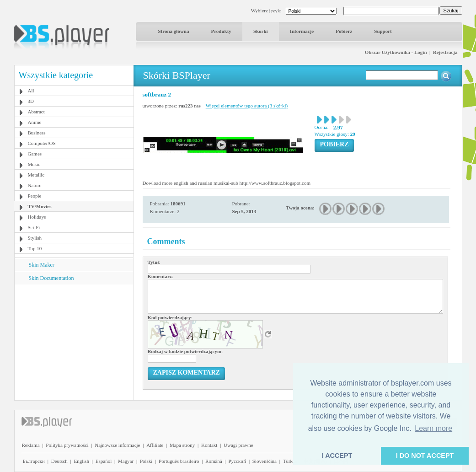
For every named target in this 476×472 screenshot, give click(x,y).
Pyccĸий (237, 461)
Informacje (302, 31)
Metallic (36, 175)
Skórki (261, 31)
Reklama (31, 445)
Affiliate (155, 445)
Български (34, 461)
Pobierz (344, 31)
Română (214, 461)
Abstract (36, 112)
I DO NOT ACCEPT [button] (425, 456)
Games (35, 154)
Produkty (221, 31)
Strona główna (174, 31)
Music (34, 164)
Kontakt (209, 445)
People (35, 196)
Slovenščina (265, 461)
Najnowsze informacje (117, 445)
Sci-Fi (34, 227)
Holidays (37, 217)
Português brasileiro (179, 461)
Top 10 (35, 248)
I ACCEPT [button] (337, 456)
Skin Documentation (51, 278)
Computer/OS (42, 143)
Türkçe (290, 461)
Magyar (126, 461)
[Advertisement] (74, 342)
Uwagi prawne (238, 445)
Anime (35, 122)
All (31, 91)
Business (37, 133)
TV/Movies (40, 206)
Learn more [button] (433, 428)
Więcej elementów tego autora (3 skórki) (247, 106)
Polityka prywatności (67, 445)
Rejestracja (445, 52)
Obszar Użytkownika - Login (396, 52)
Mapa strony (182, 445)
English (81, 461)
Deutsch (59, 461)
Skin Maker (42, 265)
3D (31, 101)
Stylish (35, 238)
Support (383, 31)
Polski (146, 461)
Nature (35, 185)
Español (104, 461)
